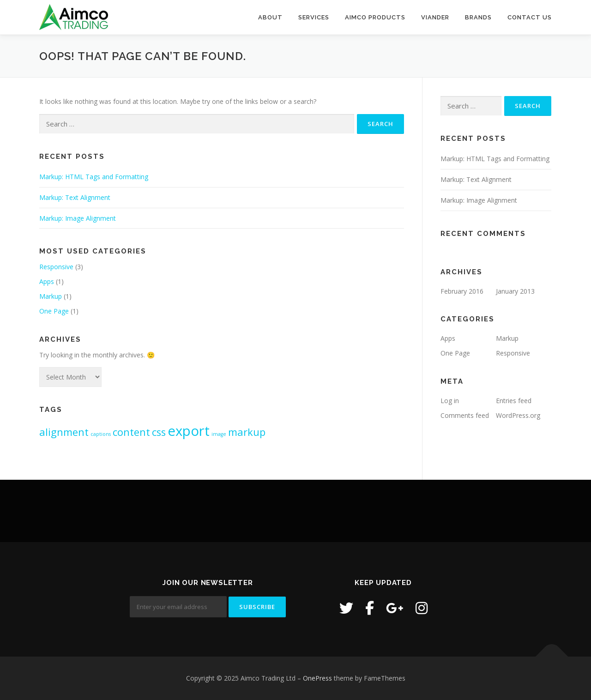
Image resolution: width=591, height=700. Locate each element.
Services (314, 17)
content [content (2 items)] (131, 432)
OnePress (317, 678)
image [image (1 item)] (219, 434)
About (270, 17)
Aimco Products (375, 17)
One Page (54, 311)
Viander (435, 17)
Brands (478, 17)
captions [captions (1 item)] (101, 434)
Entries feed (514, 401)
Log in (450, 401)
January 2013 (515, 291)
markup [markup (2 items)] (247, 432)
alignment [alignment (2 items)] (64, 432)
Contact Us (530, 17)
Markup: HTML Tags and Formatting (94, 177)
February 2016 (462, 291)
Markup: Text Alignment (75, 197)
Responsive (56, 267)
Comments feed (465, 415)
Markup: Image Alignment (78, 218)
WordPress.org (518, 415)
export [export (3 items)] (189, 431)
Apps (47, 281)
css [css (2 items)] (159, 432)
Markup (51, 296)
